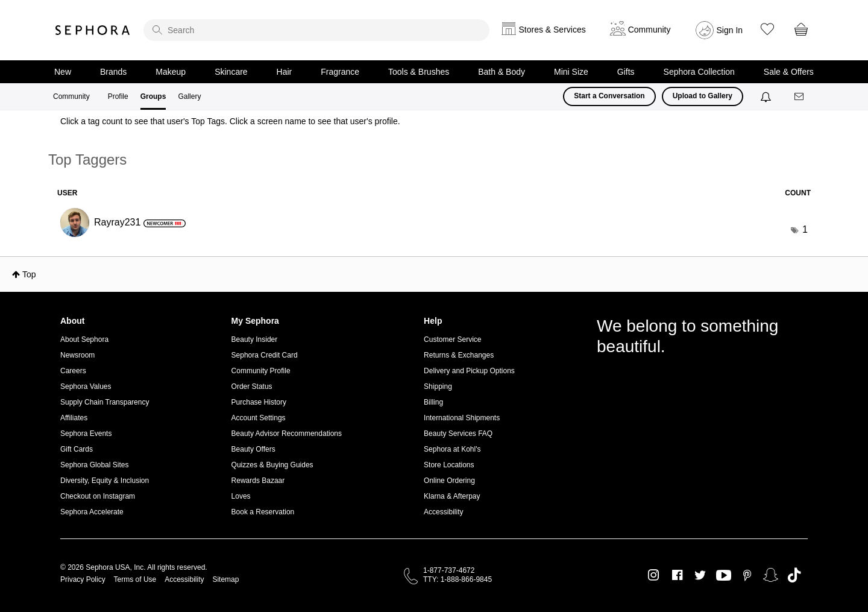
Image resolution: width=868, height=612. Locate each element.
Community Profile (261, 371)
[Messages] (800, 97)
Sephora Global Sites (94, 465)
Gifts (626, 72)
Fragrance (340, 72)
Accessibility (443, 512)
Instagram (654, 575)
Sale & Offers (789, 72)
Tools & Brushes (419, 72)
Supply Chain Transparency (105, 402)
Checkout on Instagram (98, 496)
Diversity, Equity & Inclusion (105, 481)
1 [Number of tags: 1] (805, 229)
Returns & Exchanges (459, 355)
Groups (153, 96)
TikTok (794, 575)
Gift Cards (77, 449)
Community (71, 96)
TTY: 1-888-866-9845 (458, 579)
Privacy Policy (83, 579)
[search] (316, 30)
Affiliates (74, 418)
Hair (285, 72)
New (63, 72)
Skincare (231, 72)
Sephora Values (86, 386)
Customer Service (452, 339)
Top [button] (29, 274)
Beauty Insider (255, 339)
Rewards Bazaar (258, 481)
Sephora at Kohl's (452, 449)
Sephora (93, 30)
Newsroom (77, 355)
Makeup (171, 72)
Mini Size (571, 72)
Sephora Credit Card (265, 355)
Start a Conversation (609, 96)
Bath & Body (502, 72)
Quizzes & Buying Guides (272, 465)
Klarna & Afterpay (452, 496)
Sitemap (225, 579)
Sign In (730, 30)
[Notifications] (767, 96)
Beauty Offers (253, 449)
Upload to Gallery (703, 96)
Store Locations (449, 465)
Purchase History (259, 402)
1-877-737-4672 (449, 570)
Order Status (252, 386)
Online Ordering (449, 481)
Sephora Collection (699, 72)
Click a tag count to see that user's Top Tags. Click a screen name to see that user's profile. (230, 121)
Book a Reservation (263, 512)
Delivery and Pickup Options (469, 371)
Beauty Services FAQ (458, 434)
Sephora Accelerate (92, 512)
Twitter (700, 575)
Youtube (724, 576)
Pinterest (747, 575)
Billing (433, 402)
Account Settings (259, 418)
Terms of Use (135, 579)
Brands (113, 72)
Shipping (438, 386)
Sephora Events (86, 434)
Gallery (189, 96)
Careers (73, 371)
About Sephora (84, 339)
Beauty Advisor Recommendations (287, 434)
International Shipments (462, 418)
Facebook (677, 575)
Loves (241, 496)
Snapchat (771, 575)
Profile (118, 96)
